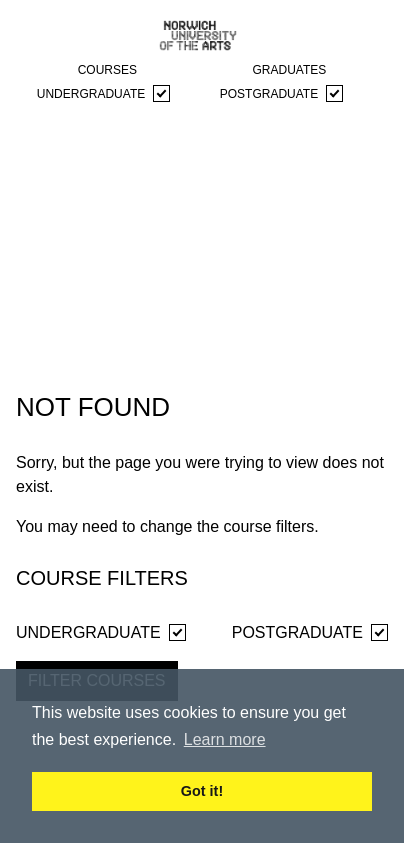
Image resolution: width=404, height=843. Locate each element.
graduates (289, 69)
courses (107, 69)
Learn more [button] (225, 739)
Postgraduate (281, 93)
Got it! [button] (202, 791)
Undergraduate (103, 93)
